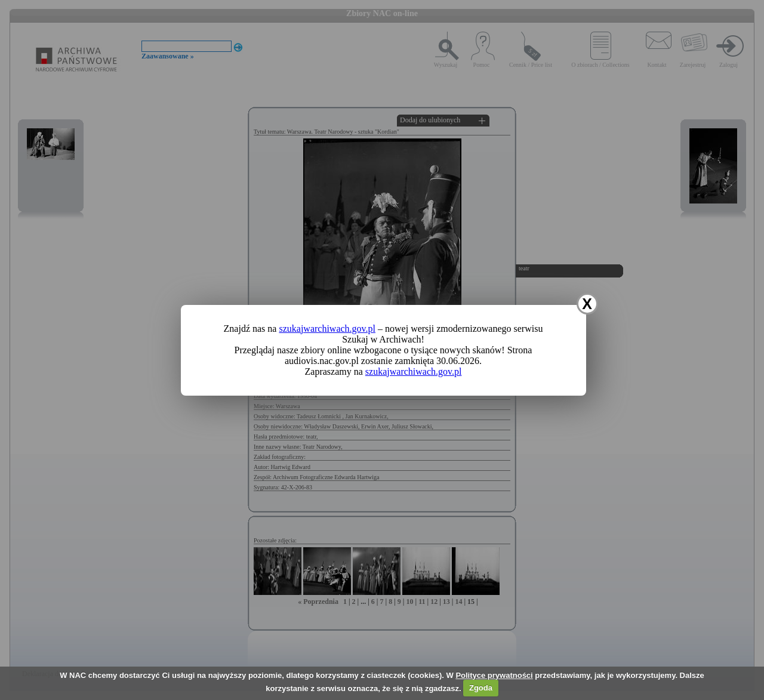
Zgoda (481, 688)
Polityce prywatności (494, 675)
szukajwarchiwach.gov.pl (327, 329)
